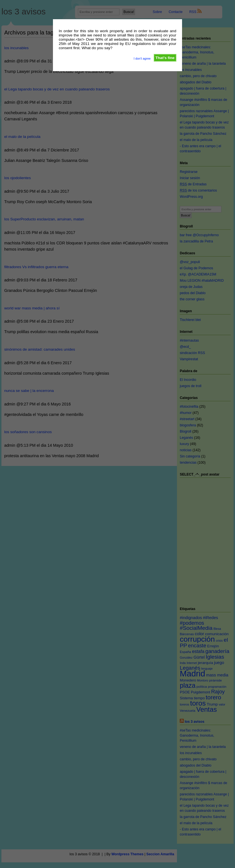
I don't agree (142, 58)
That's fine (165, 58)
